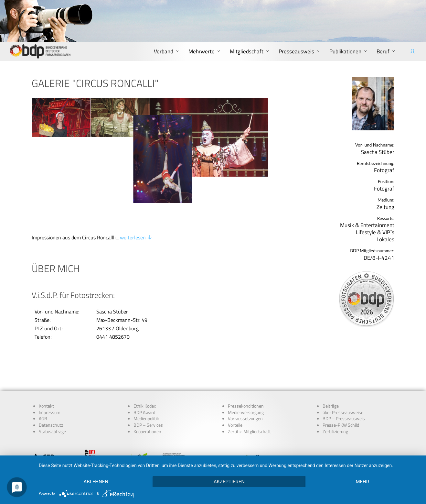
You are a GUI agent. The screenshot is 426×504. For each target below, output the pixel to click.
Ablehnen (96, 482)
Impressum (50, 368)
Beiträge (331, 362)
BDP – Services (148, 381)
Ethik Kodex (145, 362)
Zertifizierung (335, 387)
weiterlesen (136, 198)
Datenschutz (51, 381)
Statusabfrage (52, 387)
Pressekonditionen (246, 362)
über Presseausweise (343, 368)
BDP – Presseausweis (344, 374)
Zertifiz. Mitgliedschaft (249, 387)
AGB (43, 374)
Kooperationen (147, 387)
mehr (362, 482)
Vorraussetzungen (245, 374)
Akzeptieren (229, 482)
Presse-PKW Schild (341, 381)
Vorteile (235, 381)
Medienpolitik (146, 374)
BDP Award (144, 368)
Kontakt (46, 362)
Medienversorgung (246, 368)
